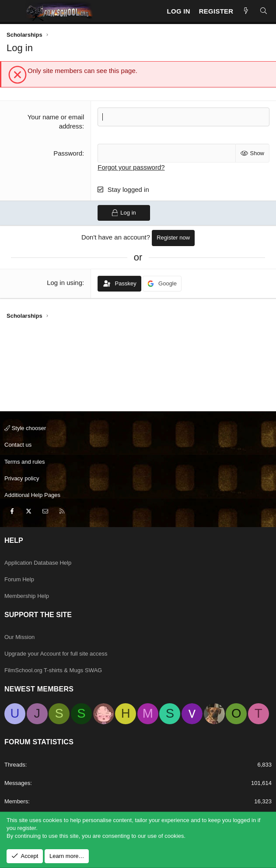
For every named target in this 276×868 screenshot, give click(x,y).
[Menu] (14, 11)
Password (68, 153)
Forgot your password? (131, 167)
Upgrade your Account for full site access (56, 654)
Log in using (65, 283)
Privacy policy (22, 478)
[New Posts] (246, 11)
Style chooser (25, 428)
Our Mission (19, 637)
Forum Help (19, 579)
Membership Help (27, 596)
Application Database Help (38, 563)
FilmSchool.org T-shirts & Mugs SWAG (53, 670)
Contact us (18, 445)
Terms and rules (24, 462)
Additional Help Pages (32, 495)
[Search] (264, 11)
